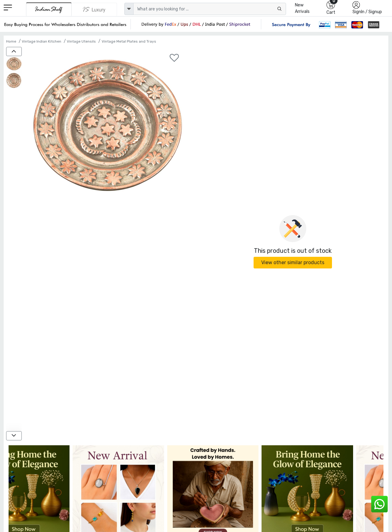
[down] (14, 436)
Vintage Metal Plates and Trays (129, 41)
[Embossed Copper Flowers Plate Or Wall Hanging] (14, 65)
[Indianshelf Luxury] (94, 9)
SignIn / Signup (367, 12)
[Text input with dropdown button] (210, 9)
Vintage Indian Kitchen (41, 41)
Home (11, 41)
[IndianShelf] (49, 9)
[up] (14, 51)
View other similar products (293, 262)
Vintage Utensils (81, 41)
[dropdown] (129, 9)
